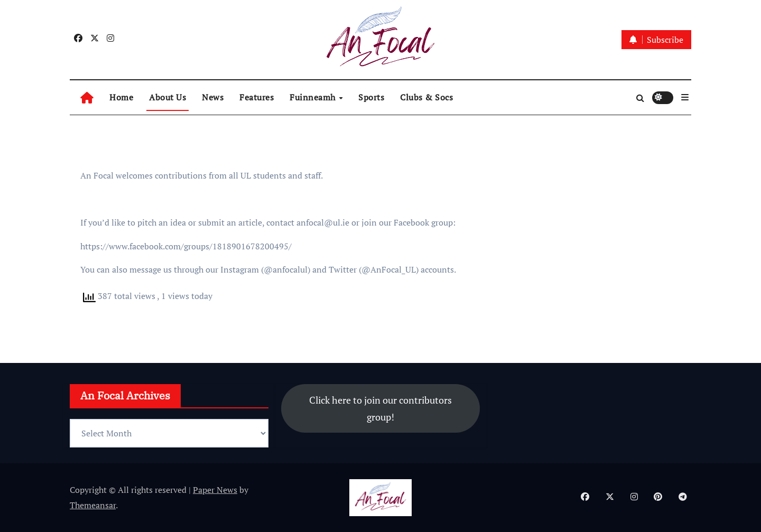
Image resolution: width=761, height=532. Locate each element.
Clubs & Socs (426, 97)
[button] (685, 97)
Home (121, 97)
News (213, 97)
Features (257, 97)
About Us (168, 97)
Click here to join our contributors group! (380, 408)
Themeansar (93, 505)
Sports (371, 97)
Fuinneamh (314, 97)
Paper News (215, 490)
